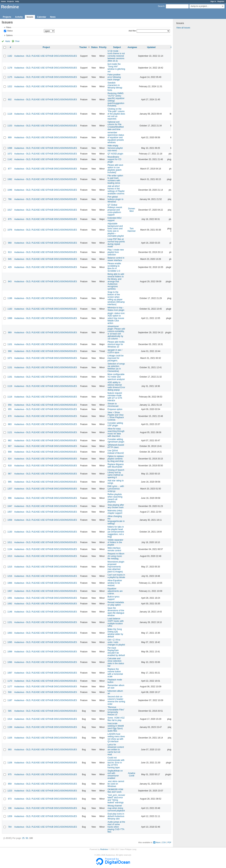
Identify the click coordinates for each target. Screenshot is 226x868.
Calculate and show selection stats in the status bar (116, 662)
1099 (10, 652)
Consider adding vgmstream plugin (116, 441)
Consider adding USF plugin (115, 424)
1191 (10, 377)
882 (10, 441)
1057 (10, 512)
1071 (10, 358)
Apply (8, 41)
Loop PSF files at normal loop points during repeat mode (116, 243)
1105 (10, 738)
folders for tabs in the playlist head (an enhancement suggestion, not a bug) (116, 532)
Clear (17, 41)
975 (10, 774)
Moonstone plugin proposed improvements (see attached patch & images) (116, 567)
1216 (10, 576)
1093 (10, 633)
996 (10, 498)
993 (10, 750)
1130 (10, 532)
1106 (10, 763)
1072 (10, 154)
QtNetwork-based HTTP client (116, 446)
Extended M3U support (115, 219)
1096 (10, 662)
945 (10, 259)
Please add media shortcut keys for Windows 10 (116, 344)
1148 (10, 612)
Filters (9, 27)
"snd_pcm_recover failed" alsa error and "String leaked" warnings (116, 799)
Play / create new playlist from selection (116, 252)
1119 (10, 386)
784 (10, 827)
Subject (117, 47)
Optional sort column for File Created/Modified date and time (116, 126)
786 (10, 199)
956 (10, 405)
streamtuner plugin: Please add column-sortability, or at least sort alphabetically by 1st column (116, 333)
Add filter (132, 31)
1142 (10, 159)
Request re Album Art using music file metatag (116, 556)
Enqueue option (115, 409)
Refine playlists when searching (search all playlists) (115, 498)
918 (10, 466)
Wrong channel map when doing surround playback (116, 808)
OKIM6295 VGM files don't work (115, 791)
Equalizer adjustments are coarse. (115, 591)
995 (10, 482)
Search (161, 6)
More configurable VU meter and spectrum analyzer (116, 377)
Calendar (42, 17)
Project (46, 47)
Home (3, 1)
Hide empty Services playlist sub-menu (115, 148)
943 (10, 282)
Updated (151, 47)
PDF (169, 842)
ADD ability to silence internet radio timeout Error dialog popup (116, 386)
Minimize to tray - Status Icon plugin (116, 309)
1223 (10, 791)
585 (10, 711)
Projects (11, 1)
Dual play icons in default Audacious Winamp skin (116, 816)
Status (10, 31)
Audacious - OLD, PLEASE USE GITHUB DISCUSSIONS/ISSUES (46, 56)
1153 (10, 126)
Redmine (104, 849)
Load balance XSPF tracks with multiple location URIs (116, 622)
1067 (10, 591)
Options (9, 35)
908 (10, 452)
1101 (10, 344)
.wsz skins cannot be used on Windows (116, 784)
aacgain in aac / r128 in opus (115, 351)
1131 (10, 367)
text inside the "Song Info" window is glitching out (116, 68)
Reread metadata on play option (116, 604)
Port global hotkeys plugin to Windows (115, 199)
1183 (10, 309)
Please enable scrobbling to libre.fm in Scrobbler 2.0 (114, 267)
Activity (19, 17)
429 (10, 267)
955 (10, 409)
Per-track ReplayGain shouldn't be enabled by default (116, 652)
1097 (10, 673)
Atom (158, 842)
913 (10, 252)
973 (10, 799)
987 (10, 474)
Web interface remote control (114, 549)
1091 (10, 598)
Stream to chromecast (113, 405)
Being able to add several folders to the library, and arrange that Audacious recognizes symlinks (116, 282)
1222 (10, 86)
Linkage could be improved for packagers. (116, 358)
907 (10, 446)
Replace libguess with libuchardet (116, 466)
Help (17, 1)
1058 (10, 520)
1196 (10, 298)
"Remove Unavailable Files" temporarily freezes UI (116, 711)
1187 (10, 700)
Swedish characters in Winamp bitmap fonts (115, 86)
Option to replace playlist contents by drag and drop (116, 459)
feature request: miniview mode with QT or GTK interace (115, 397)
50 (27, 838)
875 (10, 219)
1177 (10, 687)
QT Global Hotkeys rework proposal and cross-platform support (115, 210)
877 (10, 169)
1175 (10, 77)
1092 (10, 604)
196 (10, 808)
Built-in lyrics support (113, 598)
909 (10, 137)
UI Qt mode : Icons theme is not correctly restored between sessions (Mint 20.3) (116, 56)
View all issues (183, 28)
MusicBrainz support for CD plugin (114, 159)
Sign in (213, 1)
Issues (30, 17)
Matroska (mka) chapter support (115, 512)
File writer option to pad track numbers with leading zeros (115, 179)
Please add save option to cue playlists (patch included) (115, 169)
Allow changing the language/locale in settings (116, 520)
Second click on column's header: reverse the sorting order (116, 700)
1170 (10, 681)
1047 (10, 506)
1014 (10, 719)
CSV (164, 842)
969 (10, 333)
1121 (10, 432)
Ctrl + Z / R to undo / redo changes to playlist (116, 642)
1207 (10, 489)
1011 (10, 542)
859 (10, 784)
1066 (10, 583)
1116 (10, 397)
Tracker (83, 47)
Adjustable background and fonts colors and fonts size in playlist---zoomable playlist (116, 230)
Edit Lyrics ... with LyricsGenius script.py (116, 489)
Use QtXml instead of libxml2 (116, 452)
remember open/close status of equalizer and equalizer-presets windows (116, 137)
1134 (10, 549)
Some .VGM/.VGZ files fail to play (116, 719)
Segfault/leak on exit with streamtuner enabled (115, 774)
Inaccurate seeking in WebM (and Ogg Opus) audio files (116, 727)
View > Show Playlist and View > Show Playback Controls (116, 416)
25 (23, 838)
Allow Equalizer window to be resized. (115, 583)
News (53, 17)
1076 (10, 230)
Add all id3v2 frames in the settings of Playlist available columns (116, 190)
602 (10, 100)
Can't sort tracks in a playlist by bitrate (116, 576)
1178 (10, 68)
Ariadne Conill (132, 774)
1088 (10, 318)
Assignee (132, 47)
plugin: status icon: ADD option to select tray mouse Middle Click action (116, 318)
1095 (10, 642)
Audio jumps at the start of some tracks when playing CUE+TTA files (116, 827)
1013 (10, 556)
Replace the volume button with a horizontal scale (115, 673)
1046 (10, 190)
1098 (10, 148)
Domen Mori (132, 210)
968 (10, 243)
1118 (10, 114)
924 (10, 459)
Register (221, 1)
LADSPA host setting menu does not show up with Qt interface (116, 738)
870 (10, 416)
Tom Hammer (132, 230)
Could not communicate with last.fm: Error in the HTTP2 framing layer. (116, 763)
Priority (103, 47)
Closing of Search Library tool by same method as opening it (116, 474)
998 (10, 351)
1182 (10, 56)
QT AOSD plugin (115, 154)
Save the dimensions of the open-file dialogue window (116, 612)
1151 (10, 622)
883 (10, 424)
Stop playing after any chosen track (116, 506)
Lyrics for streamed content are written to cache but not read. (116, 750)
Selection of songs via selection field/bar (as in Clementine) (116, 367)
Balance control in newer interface (116, 259)
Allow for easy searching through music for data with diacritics (116, 432)
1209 (10, 816)
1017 (10, 210)
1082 (10, 179)
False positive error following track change (114, 77)
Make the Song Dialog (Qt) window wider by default (115, 633)
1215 (10, 567)
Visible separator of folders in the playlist (115, 542)
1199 (10, 727)
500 (10, 692)
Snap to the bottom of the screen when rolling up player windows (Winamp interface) (116, 298)
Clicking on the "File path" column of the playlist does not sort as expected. (116, 114)
